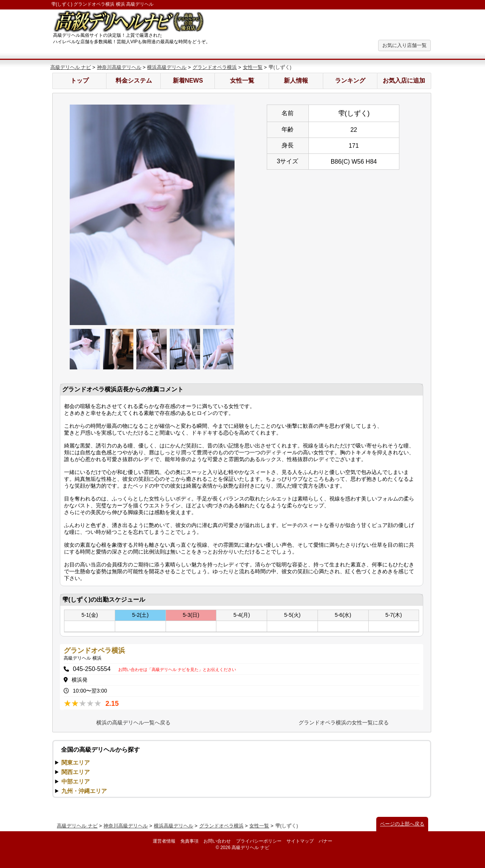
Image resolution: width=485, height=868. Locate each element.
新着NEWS (188, 81)
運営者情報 (164, 841)
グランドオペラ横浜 (215, 67)
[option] (152, 215)
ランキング (350, 81)
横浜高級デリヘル (167, 67)
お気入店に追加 (404, 81)
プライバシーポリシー (259, 841)
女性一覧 (253, 67)
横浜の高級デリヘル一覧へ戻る (133, 723)
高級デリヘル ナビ (71, 67)
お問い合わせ (217, 841)
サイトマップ (300, 841)
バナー (325, 841)
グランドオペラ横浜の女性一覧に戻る (344, 723)
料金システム (134, 81)
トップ (80, 81)
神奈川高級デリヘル (119, 67)
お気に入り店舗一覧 (404, 45)
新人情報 (296, 81)
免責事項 (189, 841)
